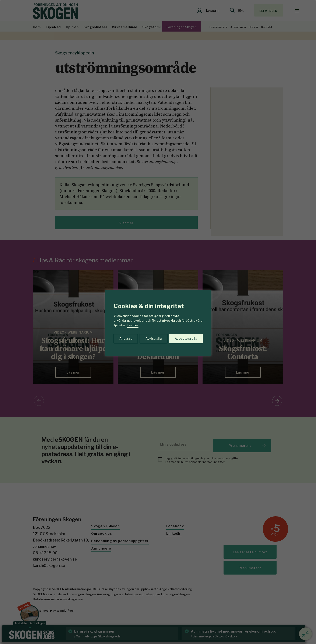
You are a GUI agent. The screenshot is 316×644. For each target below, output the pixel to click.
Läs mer (133, 325)
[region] (158, 322)
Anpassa (126, 339)
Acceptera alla (186, 339)
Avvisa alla (154, 339)
